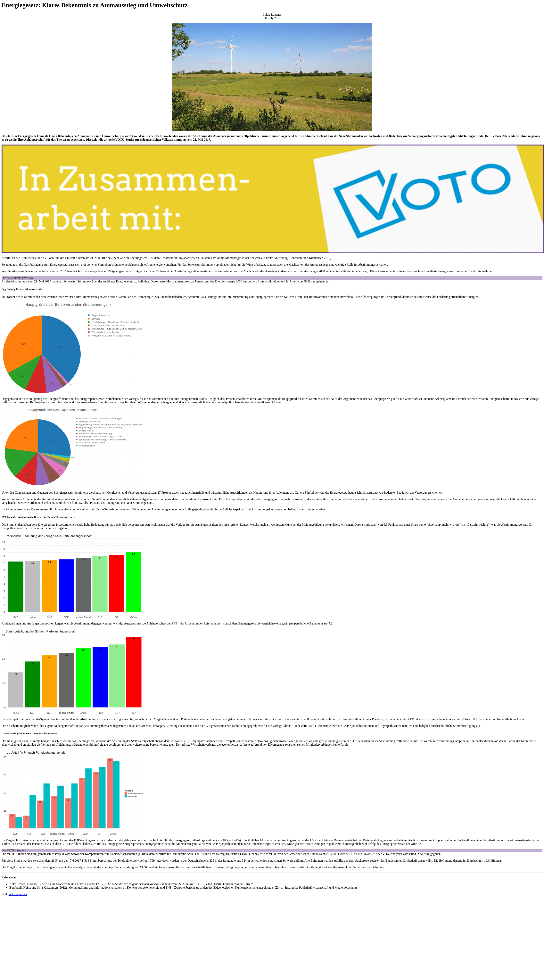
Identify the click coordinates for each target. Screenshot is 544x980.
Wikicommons (18, 894)
